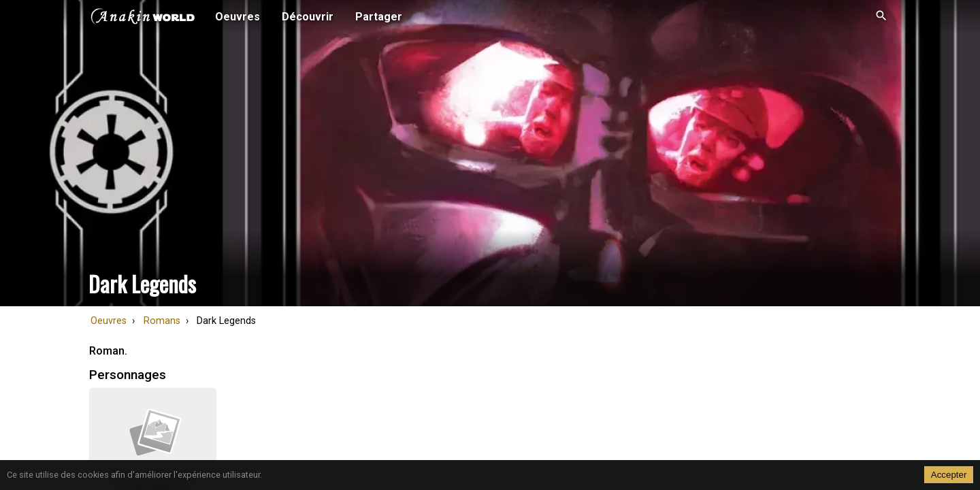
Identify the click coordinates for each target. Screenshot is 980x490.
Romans (162, 321)
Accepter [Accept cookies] (949, 475)
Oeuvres (109, 321)
